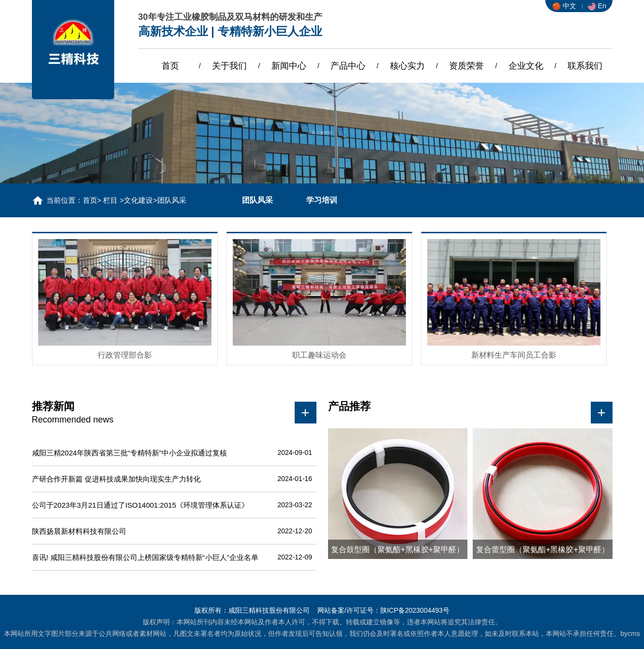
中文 (564, 6)
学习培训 (322, 200)
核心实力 (407, 66)
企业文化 (526, 66)
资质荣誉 (466, 66)
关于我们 (229, 66)
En (597, 6)
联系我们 (585, 66)
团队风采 (257, 200)
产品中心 (348, 66)
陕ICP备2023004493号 (415, 610)
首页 (170, 66)
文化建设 (138, 200)
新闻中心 (289, 66)
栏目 (110, 200)
